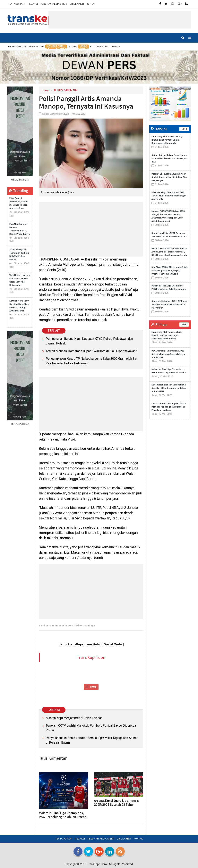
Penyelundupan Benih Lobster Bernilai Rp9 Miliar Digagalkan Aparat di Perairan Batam (92, 740)
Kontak (91, 4)
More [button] (82, 61)
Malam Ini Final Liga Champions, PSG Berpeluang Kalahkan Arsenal (63, 815)
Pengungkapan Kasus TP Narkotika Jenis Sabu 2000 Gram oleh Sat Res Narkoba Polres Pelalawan (91, 361)
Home (17, 50)
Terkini (159, 129)
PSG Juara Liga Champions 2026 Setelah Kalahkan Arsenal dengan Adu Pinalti (169, 196)
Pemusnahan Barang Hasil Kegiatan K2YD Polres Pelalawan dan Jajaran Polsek (89, 341)
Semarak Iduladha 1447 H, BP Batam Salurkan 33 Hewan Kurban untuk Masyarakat (170, 304)
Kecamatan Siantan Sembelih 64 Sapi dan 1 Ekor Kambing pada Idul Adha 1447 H (169, 388)
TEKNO (175, 50)
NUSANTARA (39, 50)
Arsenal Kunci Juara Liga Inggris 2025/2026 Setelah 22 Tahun (116, 803)
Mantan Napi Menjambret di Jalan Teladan (74, 718)
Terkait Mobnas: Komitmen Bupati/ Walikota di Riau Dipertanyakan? (91, 351)
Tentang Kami (17, 4)
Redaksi (33, 4)
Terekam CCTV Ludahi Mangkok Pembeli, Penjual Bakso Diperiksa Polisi (91, 728)
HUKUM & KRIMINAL (66, 90)
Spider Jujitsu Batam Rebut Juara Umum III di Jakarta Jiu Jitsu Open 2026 (169, 158)
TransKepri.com (92, 657)
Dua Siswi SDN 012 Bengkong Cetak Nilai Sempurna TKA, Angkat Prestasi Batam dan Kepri (170, 270)
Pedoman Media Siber (54, 4)
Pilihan (159, 324)
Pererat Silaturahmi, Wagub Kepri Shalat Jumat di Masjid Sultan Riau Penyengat (169, 177)
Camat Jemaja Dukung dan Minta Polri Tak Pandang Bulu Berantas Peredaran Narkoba (169, 407)
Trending (19, 190)
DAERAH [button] (62, 50)
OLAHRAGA (155, 50)
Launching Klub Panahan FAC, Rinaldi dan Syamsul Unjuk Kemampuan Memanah (167, 140)
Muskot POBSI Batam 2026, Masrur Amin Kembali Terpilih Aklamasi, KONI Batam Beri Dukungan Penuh (169, 252)
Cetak (91, 687)
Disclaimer (77, 4)
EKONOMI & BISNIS (93, 50)
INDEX (184, 129)
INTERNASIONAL (127, 50)
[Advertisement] (120, 20)
